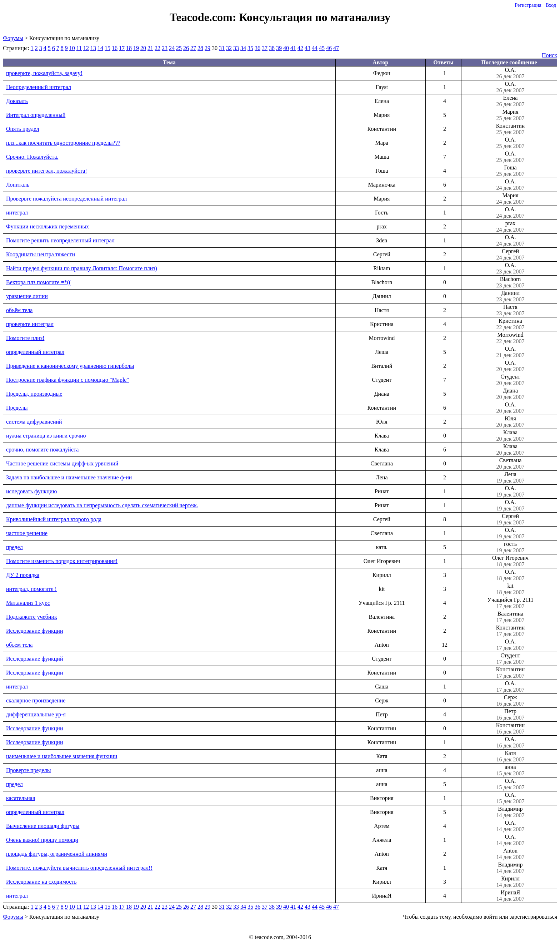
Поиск (549, 55)
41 (293, 48)
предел (14, 547)
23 (165, 48)
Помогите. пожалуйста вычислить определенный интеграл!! (79, 868)
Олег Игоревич (510, 561)
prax (510, 227)
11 (79, 48)
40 (286, 48)
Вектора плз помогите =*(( (38, 282)
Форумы (13, 38)
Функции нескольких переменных (47, 226)
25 (179, 48)
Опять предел (22, 129)
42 (300, 48)
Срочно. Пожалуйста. (32, 157)
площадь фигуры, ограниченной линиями (57, 854)
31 (222, 48)
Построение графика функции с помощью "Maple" (67, 380)
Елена (510, 101)
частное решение (27, 533)
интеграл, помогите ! (31, 589)
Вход (551, 5)
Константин (510, 129)
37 (265, 48)
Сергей (510, 255)
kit (510, 589)
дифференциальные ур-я (36, 714)
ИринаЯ (510, 896)
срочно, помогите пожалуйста (42, 450)
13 (93, 48)
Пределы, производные (34, 394)
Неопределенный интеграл (39, 87)
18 (129, 48)
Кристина (510, 324)
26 (186, 48)
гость (510, 547)
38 (272, 48)
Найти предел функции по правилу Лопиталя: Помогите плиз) (82, 268)
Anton (510, 854)
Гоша (510, 171)
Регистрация (528, 5)
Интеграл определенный (36, 115)
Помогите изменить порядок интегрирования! (62, 561)
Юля (510, 422)
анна (510, 770)
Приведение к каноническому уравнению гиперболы (70, 366)
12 (86, 48)
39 (279, 48)
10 (72, 48)
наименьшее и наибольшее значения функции (62, 756)
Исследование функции (34, 631)
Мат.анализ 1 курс (28, 603)
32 (229, 48)
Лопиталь (18, 185)
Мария (510, 115)
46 (329, 48)
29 (207, 48)
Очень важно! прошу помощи (42, 840)
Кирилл (510, 882)
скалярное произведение (36, 700)
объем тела (19, 645)
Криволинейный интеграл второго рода (54, 519)
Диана (510, 394)
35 (250, 48)
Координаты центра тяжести (41, 254)
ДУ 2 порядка (23, 575)
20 (143, 48)
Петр (510, 715)
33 (236, 48)
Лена (510, 478)
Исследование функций (34, 659)
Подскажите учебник (32, 617)
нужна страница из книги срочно (46, 436)
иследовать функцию (31, 491)
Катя (510, 756)
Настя (510, 310)
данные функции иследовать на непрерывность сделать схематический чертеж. (102, 505)
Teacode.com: (204, 17)
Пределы (17, 408)
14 (100, 48)
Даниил (510, 296)
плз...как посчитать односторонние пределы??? (63, 143)
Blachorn (510, 282)
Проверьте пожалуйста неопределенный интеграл (66, 199)
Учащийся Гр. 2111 (510, 603)
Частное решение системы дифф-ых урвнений (62, 463)
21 (150, 48)
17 (122, 48)
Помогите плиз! (25, 338)
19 (136, 48)
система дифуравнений (34, 422)
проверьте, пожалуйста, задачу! (44, 73)
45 (322, 48)
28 (200, 48)
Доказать (17, 101)
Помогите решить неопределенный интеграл (60, 240)
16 (115, 48)
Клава (510, 436)
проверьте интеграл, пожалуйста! (47, 171)
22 (157, 48)
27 (193, 48)
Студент (510, 380)
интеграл (17, 213)
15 (107, 48)
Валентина (510, 617)
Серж (510, 701)
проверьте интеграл (30, 324)
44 (315, 48)
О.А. (510, 73)
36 (257, 48)
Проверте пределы (28, 770)
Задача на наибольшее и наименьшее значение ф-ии (69, 477)
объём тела (19, 310)
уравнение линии (27, 296)
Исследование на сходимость (41, 882)
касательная (21, 798)
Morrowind (510, 338)
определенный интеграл (35, 352)
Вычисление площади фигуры (43, 826)
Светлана (510, 464)
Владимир (510, 812)
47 (336, 48)
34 (243, 48)
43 (307, 48)
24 (172, 48)
